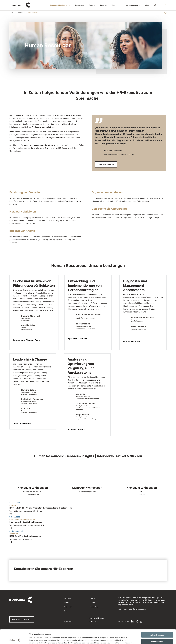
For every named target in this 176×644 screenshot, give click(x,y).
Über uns (115, 5)
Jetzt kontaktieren (106, 164)
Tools (91, 5)
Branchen (20, 13)
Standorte (67, 599)
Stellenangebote (132, 5)
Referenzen (68, 607)
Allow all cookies (157, 622)
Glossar (93, 603)
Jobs (66, 611)
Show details (115, 640)
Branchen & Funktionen (59, 5)
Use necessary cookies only (157, 635)
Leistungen (80, 5)
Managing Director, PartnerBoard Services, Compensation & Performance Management (88, 408)
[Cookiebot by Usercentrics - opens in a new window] (15, 640)
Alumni (92, 599)
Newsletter (94, 607)
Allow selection (157, 628)
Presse (66, 603)
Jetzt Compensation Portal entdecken (132, 609)
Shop (147, 5)
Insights (103, 5)
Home (12, 13)
